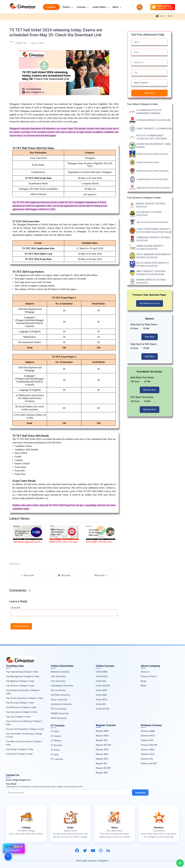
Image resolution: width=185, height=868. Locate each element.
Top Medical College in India (20, 681)
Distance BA (147, 759)
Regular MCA (102, 736)
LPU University (58, 681)
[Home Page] (22, 7)
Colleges (51, 7)
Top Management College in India (23, 676)
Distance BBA (148, 750)
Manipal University (60, 672)
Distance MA (147, 740)
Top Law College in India (18, 717)
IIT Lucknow (57, 759)
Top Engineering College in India (22, 672)
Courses (81, 7)
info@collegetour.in (21, 780)
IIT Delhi (55, 731)
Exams (66, 7)
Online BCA (102, 700)
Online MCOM (103, 686)
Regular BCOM (103, 768)
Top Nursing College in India (20, 703)
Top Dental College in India (19, 754)
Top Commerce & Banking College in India (24, 723)
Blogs (144, 681)
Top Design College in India (19, 749)
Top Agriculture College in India (22, 712)
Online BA (101, 704)
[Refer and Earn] (163, 7)
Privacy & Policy (149, 676)
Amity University (59, 700)
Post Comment (21, 626)
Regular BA (101, 763)
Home (160, 16)
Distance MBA (148, 731)
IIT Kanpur (56, 736)
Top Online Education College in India (24, 698)
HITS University (59, 709)
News (170, 16)
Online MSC (102, 690)
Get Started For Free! (150, 303)
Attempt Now (150, 390)
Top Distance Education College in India (23, 692)
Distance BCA (148, 754)
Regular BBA (102, 754)
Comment (15, 608)
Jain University (58, 676)
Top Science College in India (20, 686)
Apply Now (150, 93)
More (115, 7)
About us (145, 672)
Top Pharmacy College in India (21, 707)
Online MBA (102, 672)
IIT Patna (55, 750)
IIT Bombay (56, 745)
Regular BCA (102, 759)
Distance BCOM (149, 763)
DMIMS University (60, 713)
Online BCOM (103, 709)
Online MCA (102, 676)
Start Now (150, 337)
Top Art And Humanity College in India (25, 729)
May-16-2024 (38, 43)
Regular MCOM (103, 745)
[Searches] (140, 7)
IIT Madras (56, 741)
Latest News (99, 7)
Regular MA (102, 740)
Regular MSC (102, 749)
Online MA (101, 681)
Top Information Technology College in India (24, 735)
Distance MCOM (149, 745)
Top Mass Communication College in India (24, 743)
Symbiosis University (61, 704)
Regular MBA (102, 731)
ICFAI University (59, 718)
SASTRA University (60, 695)
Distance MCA (148, 736)
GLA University (58, 690)
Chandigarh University (62, 686)
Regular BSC (102, 773)
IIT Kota (55, 755)
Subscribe (140, 793)
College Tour (18, 43)
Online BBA (101, 695)
